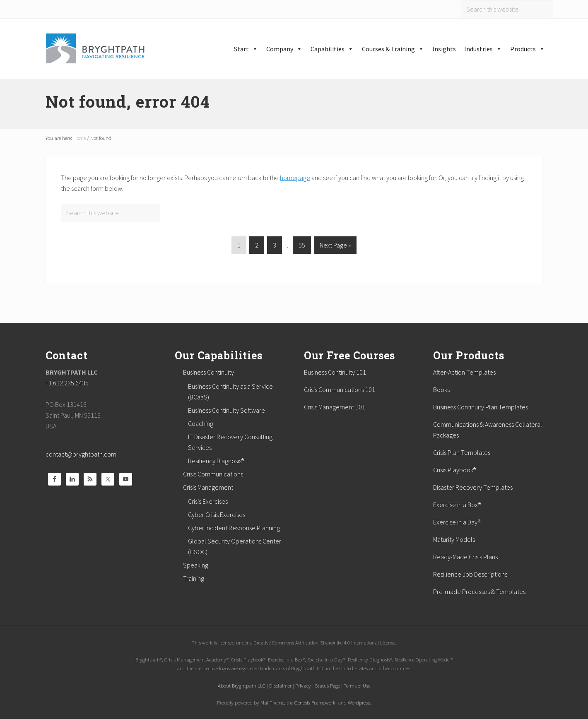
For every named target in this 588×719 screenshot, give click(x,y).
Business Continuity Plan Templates (481, 407)
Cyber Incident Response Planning (234, 528)
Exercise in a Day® (457, 522)
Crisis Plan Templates (462, 452)
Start (246, 49)
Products (528, 49)
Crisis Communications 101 (340, 390)
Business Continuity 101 (335, 372)
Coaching (201, 423)
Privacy (303, 685)
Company (284, 49)
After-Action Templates (464, 372)
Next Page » (335, 246)
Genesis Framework (315, 702)
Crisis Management (208, 487)
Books (441, 390)
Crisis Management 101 (335, 407)
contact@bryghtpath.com (81, 454)
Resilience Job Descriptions (470, 574)
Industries (483, 49)
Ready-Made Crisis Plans (465, 557)
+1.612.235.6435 (67, 383)
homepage (295, 178)
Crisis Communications (213, 474)
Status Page (327, 685)
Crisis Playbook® (454, 470)
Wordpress (359, 702)
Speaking (196, 565)
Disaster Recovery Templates (473, 487)
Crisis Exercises (208, 501)
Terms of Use (357, 685)
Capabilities (332, 49)
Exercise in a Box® (457, 505)
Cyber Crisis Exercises (217, 515)
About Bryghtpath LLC (242, 685)
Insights (444, 49)
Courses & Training (393, 49)
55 (302, 246)
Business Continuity (208, 372)
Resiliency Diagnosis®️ (216, 461)
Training (194, 578)
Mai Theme (272, 702)
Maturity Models (454, 539)
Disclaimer (280, 685)
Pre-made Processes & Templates (479, 592)
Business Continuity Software (227, 410)
